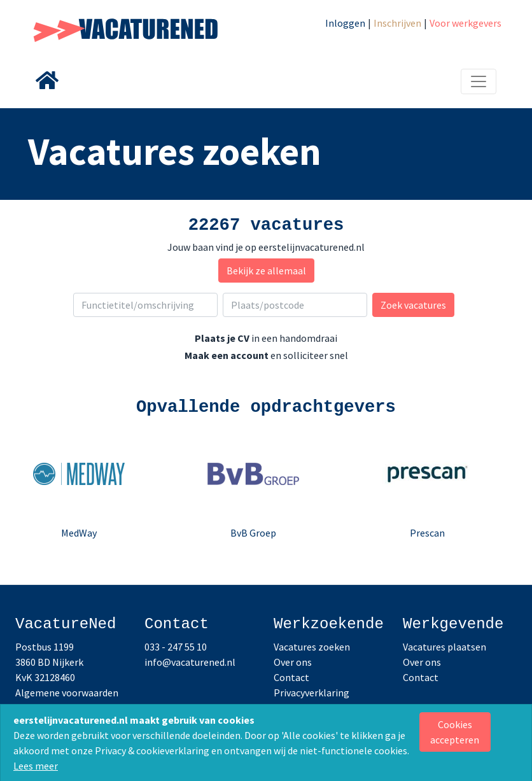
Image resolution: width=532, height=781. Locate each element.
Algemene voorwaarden (67, 693)
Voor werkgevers (465, 23)
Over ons (293, 662)
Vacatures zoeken (312, 647)
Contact (291, 677)
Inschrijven (397, 23)
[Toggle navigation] (479, 81)
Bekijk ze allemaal (266, 271)
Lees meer (36, 766)
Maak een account (227, 355)
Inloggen (345, 23)
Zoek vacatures (413, 305)
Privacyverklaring (311, 693)
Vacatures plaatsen (444, 647)
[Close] (455, 732)
